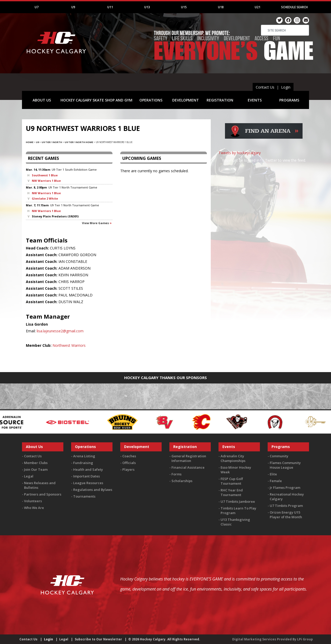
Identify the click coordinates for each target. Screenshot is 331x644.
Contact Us (265, 87)
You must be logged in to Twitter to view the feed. (264, 160)
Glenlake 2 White (45, 198)
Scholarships (182, 481)
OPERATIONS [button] (151, 100)
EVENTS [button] (255, 100)
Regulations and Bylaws (93, 490)
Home (30, 142)
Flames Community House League (285, 465)
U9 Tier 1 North (52, 142)
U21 (258, 7)
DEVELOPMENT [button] (186, 100)
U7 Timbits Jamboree (238, 501)
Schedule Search (294, 7)
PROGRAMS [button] (289, 100)
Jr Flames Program (285, 488)
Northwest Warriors (69, 345)
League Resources (88, 483)
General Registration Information (189, 458)
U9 (73, 7)
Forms (176, 474)
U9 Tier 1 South (62, 170)
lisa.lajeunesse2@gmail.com (60, 331)
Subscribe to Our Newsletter (98, 639)
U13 (147, 7)
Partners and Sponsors (43, 494)
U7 (37, 7)
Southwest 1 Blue (45, 175)
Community (279, 456)
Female (276, 481)
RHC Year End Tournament (232, 492)
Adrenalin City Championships (233, 458)
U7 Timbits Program (286, 506)
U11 (110, 7)
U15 (184, 7)
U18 (221, 7)
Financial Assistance (188, 467)
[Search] (285, 30)
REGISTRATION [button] (220, 100)
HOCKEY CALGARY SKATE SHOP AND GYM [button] (96, 100)
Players (128, 469)
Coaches (129, 456)
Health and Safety (88, 469)
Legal (29, 476)
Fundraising (83, 463)
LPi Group (305, 639)
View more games (95, 223)
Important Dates (86, 476)
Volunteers (33, 501)
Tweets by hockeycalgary (240, 153)
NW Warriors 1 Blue (46, 181)
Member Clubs (36, 463)
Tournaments (84, 496)
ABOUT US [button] (42, 100)
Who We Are (34, 508)
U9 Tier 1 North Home (79, 142)
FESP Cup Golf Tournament (232, 481)
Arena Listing (84, 456)
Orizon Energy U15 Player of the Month (286, 515)
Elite (273, 474)
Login (286, 87)
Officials (129, 463)
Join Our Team (36, 469)
